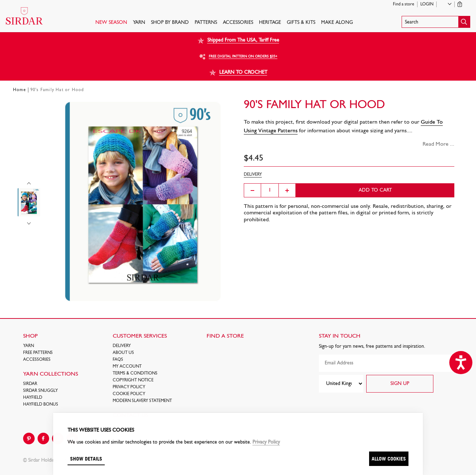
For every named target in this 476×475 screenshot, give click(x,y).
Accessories (238, 23)
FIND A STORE (225, 336)
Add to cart (375, 190)
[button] (436, 22)
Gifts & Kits (301, 23)
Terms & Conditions (135, 373)
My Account (127, 367)
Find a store (404, 4)
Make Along (337, 23)
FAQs (118, 360)
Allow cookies (389, 459)
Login (427, 4)
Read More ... (438, 144)
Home (20, 90)
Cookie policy (129, 394)
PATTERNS (206, 23)
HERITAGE (270, 23)
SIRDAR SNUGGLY (40, 391)
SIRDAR (30, 384)
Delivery (122, 346)
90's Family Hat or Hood (57, 90)
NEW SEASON (111, 23)
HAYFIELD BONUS (41, 405)
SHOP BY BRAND (170, 23)
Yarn (139, 23)
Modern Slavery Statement (142, 401)
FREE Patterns (38, 353)
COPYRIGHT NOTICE (133, 380)
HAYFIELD (33, 398)
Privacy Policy (129, 387)
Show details (86, 459)
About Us (123, 353)
